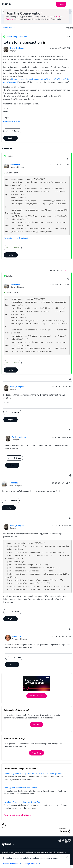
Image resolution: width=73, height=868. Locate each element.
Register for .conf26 (37, 696)
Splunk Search (9, 27)
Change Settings (31, 863)
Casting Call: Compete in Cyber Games (20, 788)
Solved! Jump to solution (16, 37)
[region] (35, 861)
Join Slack (37, 724)
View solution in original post (16, 238)
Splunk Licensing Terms (37, 852)
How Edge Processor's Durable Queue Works (23, 802)
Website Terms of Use (21, 852)
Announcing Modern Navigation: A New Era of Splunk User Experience (33, 774)
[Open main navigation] (70, 4)
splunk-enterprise (12, 121)
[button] (68, 37)
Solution (9, 156)
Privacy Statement (11, 863)
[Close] (67, 857)
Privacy (10, 852)
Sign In (61, 4)
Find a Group (36, 753)
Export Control (50, 852)
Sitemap (4, 852)
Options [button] (69, 28)
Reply (10, 138)
